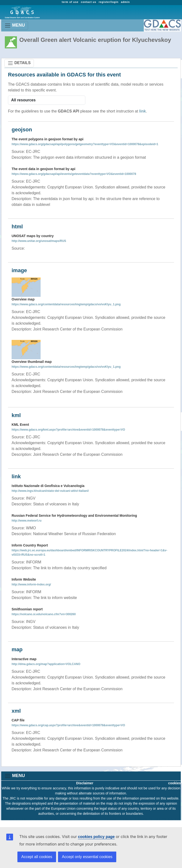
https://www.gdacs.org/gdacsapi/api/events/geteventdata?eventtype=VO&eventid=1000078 (74, 174)
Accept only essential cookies (87, 857)
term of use (70, 2)
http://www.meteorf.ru (27, 521)
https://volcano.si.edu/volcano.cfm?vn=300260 (44, 614)
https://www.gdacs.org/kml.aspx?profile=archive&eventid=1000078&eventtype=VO (68, 430)
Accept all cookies (37, 857)
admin (125, 2)
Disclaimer (85, 783)
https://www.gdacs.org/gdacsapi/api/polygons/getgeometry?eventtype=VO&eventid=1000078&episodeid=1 (85, 144)
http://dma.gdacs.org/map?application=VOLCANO (46, 664)
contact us (88, 2)
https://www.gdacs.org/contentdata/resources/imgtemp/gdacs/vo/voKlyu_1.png (66, 304)
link (143, 111)
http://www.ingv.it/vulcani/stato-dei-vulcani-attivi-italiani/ (50, 491)
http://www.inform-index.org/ (31, 584)
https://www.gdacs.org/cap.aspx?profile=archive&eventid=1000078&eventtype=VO (68, 725)
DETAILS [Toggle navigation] (19, 63)
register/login (109, 2)
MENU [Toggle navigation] (15, 26)
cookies (175, 783)
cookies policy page (96, 837)
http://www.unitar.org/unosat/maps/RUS (39, 241)
